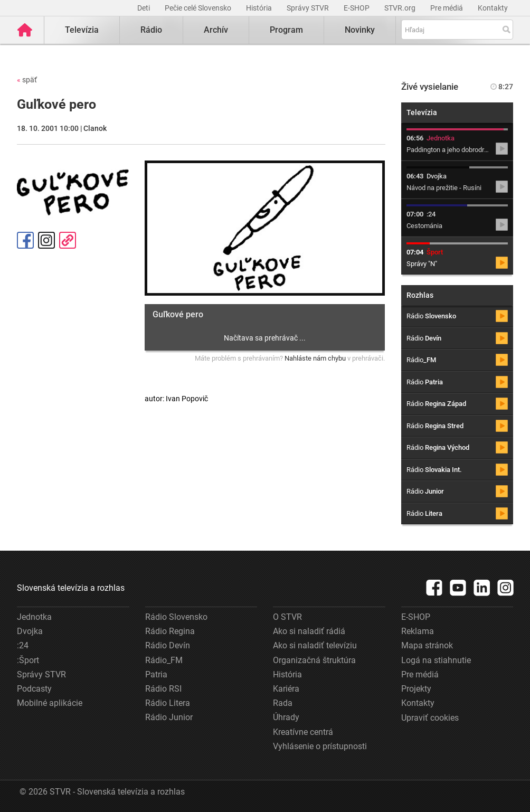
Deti (144, 8)
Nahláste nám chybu (315, 358)
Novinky (360, 30)
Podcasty (34, 689)
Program (286, 30)
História (260, 8)
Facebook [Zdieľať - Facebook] (25, 240)
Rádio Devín (168, 645)
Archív (216, 30)
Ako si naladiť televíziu (315, 645)
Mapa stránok (427, 645)
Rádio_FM (164, 660)
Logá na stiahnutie (436, 660)
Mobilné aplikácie (50, 703)
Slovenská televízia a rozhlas (71, 588)
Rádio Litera (168, 703)
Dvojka (30, 631)
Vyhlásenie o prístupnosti (320, 746)
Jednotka (34, 617)
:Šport (28, 660)
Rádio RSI (163, 689)
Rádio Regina (170, 631)
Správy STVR (309, 8)
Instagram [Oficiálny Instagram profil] (46, 240)
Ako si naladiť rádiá (309, 631)
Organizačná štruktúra (314, 660)
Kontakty (493, 8)
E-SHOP (357, 8)
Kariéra (286, 689)
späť (27, 80)
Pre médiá (447, 8)
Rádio (151, 30)
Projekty (416, 689)
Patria (156, 674)
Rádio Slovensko (176, 617)
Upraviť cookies (430, 718)
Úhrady (286, 717)
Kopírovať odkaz (68, 240)
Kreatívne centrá (303, 732)
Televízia (82, 30)
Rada (283, 703)
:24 (23, 645)
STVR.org (401, 8)
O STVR (287, 617)
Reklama (418, 631)
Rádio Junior (169, 717)
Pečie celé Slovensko (199, 8)
